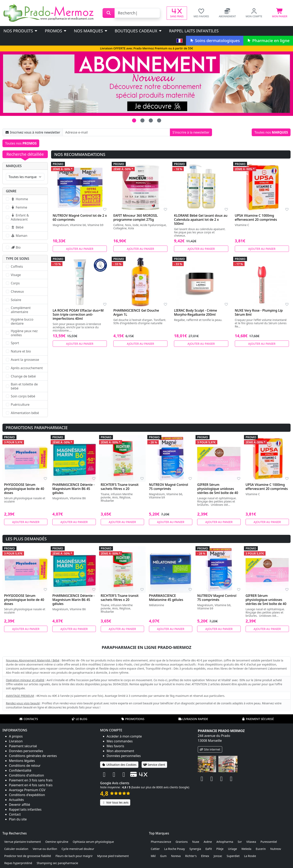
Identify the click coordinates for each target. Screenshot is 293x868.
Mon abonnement (120, 751)
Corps (15, 283)
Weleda (246, 849)
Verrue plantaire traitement (23, 842)
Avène (208, 842)
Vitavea (251, 842)
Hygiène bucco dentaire (22, 321)
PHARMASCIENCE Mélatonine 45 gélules (166, 598)
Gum (163, 856)
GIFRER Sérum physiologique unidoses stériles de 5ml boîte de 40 (218, 489)
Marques (14, 166)
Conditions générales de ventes (33, 756)
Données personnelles (26, 751)
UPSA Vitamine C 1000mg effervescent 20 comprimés (256, 218)
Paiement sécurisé (258, 719)
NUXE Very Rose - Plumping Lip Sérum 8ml (259, 312)
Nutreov (276, 849)
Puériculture (20, 405)
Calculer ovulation (16, 849)
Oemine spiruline (57, 842)
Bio (16, 247)
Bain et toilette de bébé (24, 386)
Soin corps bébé (23, 396)
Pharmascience (161, 842)
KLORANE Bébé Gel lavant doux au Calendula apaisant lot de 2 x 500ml (201, 220)
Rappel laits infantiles (194, 31)
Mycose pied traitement (113, 856)
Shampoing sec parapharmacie (57, 863)
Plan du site (18, 819)
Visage (16, 275)
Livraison (16, 741)
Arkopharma (225, 842)
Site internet (210, 749)
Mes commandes (120, 741)
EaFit (209, 849)
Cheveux (17, 292)
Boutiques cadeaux (138, 31)
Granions (182, 842)
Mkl (153, 856)
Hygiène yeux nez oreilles (24, 333)
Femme (19, 207)
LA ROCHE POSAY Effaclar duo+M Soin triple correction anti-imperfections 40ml (78, 314)
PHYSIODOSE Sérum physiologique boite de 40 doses (24, 489)
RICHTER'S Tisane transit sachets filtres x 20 (120, 487)
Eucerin (261, 849)
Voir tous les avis (115, 802)
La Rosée (250, 856)
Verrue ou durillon (45, 849)
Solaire (16, 300)
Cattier (155, 849)
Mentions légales (22, 761)
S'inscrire (191, 132)
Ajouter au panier (80, 249)
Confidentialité (20, 770)
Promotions (133, 719)
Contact (15, 814)
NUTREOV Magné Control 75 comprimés (168, 487)
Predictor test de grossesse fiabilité (28, 856)
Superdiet (233, 856)
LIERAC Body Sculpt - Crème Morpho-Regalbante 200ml (195, 312)
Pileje (220, 849)
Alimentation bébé (25, 413)
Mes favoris (115, 746)
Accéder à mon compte (124, 736)
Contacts (29, 719)
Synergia (195, 849)
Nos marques (91, 31)
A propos (16, 736)
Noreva (176, 856)
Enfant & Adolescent (20, 217)
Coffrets (17, 266)
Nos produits (21, 31)
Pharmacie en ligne (268, 41)
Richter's (191, 856)
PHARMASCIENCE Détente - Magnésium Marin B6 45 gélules (73, 489)
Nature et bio (21, 351)
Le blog (79, 719)
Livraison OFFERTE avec (146, 48)
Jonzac (218, 856)
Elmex (205, 856)
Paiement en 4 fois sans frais (31, 785)
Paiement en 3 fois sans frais (31, 780)
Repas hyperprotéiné (18, 863)
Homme (19, 199)
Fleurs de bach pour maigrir (74, 856)
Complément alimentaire (21, 310)
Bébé (17, 227)
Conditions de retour (25, 766)
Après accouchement (27, 368)
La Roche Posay (175, 849)
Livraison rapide (193, 719)
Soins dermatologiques (215, 41)
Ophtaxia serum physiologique (93, 842)
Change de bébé (23, 376)
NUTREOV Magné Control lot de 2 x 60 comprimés (80, 218)
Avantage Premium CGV (27, 790)
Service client (154, 765)
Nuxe (196, 842)
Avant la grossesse (25, 360)
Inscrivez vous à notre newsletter (33, 132)
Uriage (232, 849)
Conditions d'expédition (27, 795)
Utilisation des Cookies (119, 765)
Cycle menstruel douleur (78, 849)
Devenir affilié (20, 805)
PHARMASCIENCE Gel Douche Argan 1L (136, 312)
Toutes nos (271, 132)
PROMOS (56, 31)
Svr (240, 842)
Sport (15, 343)
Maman (19, 236)
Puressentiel (269, 842)
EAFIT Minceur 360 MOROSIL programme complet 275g (136, 218)
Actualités (16, 800)
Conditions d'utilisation (26, 775)
